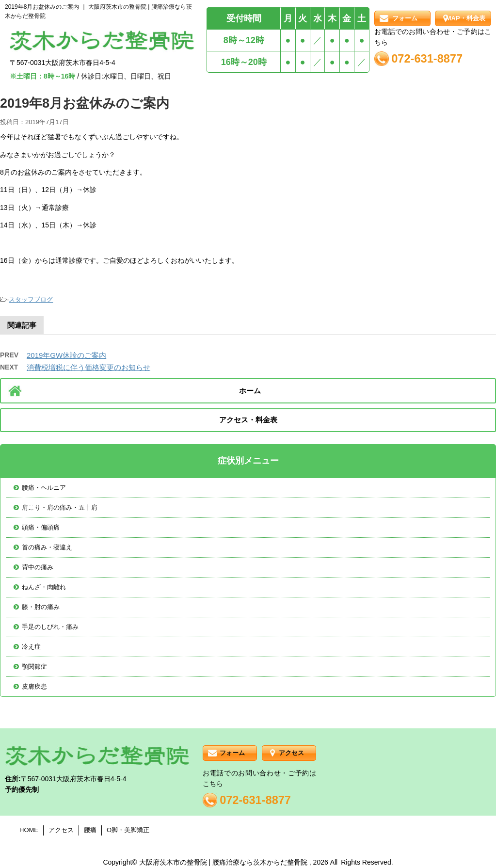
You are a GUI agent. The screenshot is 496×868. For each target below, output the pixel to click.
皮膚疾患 (34, 686)
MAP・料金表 (466, 18)
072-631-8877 (427, 59)
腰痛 (90, 830)
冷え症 (31, 647)
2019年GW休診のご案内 (66, 355)
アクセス (291, 753)
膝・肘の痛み (41, 607)
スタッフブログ (31, 299)
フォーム (405, 18)
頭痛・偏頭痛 (41, 527)
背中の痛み (38, 567)
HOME (29, 830)
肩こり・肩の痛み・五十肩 (60, 507)
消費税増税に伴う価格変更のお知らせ (88, 367)
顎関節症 (34, 667)
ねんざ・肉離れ (44, 587)
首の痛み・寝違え (47, 547)
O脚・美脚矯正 (128, 830)
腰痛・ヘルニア (44, 488)
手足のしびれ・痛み (50, 627)
